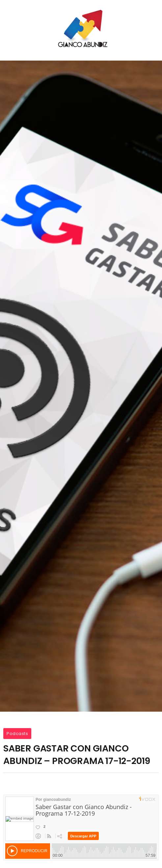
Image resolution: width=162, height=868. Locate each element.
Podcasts (17, 734)
